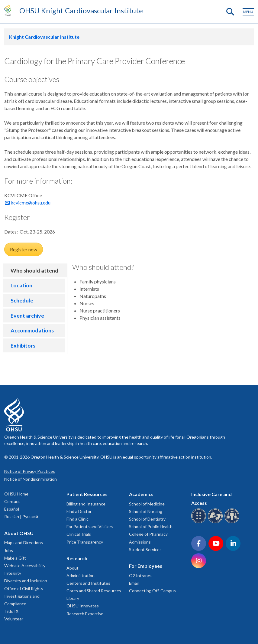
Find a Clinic (77, 519)
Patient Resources (87, 494)
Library (73, 598)
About (73, 568)
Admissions (140, 542)
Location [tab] (21, 285)
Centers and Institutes (88, 583)
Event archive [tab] (27, 315)
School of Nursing (146, 511)
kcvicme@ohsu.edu (31, 203)
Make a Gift (15, 558)
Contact (12, 501)
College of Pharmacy (148, 534)
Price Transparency (85, 542)
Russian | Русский (21, 517)
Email (134, 583)
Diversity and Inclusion (26, 581)
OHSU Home (16, 494)
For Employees (146, 566)
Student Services (145, 549)
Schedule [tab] (22, 300)
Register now (24, 249)
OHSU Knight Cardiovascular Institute (81, 10)
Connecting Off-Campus (152, 591)
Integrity (13, 573)
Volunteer (14, 619)
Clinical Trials (79, 534)
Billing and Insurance (86, 504)
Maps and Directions (24, 543)
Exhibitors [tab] (23, 345)
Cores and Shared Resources (94, 591)
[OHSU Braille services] (200, 522)
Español (12, 509)
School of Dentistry (147, 519)
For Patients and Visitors (90, 526)
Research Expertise (85, 614)
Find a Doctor (79, 511)
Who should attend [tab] (34, 270)
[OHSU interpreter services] (233, 522)
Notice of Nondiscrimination (31, 479)
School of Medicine (147, 504)
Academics (141, 494)
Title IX (11, 611)
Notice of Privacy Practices (30, 471)
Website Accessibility (25, 566)
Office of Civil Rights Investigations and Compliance (24, 596)
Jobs (9, 550)
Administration (81, 575)
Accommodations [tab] (32, 330)
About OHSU (19, 533)
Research (77, 558)
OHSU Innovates (83, 606)
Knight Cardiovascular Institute (44, 37)
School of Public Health (151, 526)
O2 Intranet (140, 575)
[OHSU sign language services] (216, 522)
